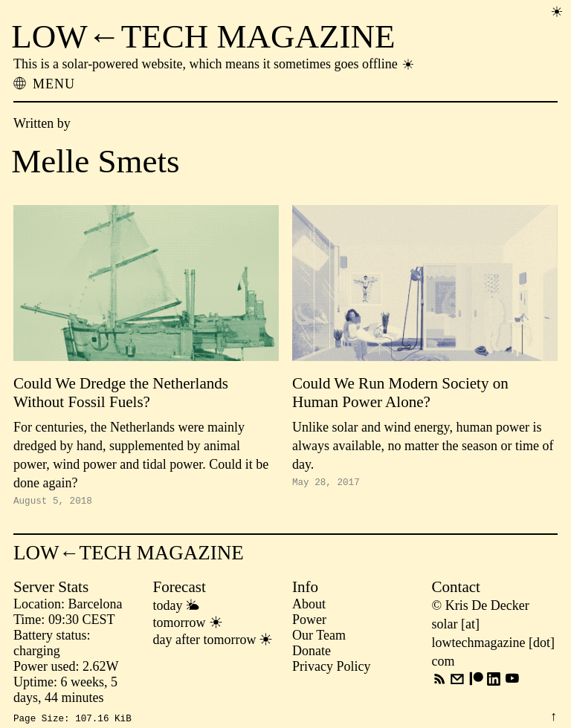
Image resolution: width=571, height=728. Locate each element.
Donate (312, 653)
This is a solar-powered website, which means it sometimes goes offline (214, 64)
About (309, 606)
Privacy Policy (332, 669)
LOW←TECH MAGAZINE (203, 36)
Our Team (319, 637)
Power (309, 622)
